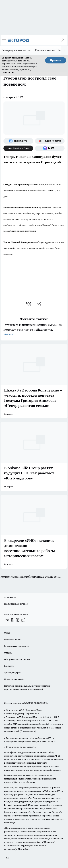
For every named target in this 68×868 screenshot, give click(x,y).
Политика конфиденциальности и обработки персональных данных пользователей (27, 688)
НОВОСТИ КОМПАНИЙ (16, 604)
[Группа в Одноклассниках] (12, 620)
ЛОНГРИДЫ (10, 597)
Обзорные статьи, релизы (17, 659)
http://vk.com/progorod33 (18, 802)
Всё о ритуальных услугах (17, 50)
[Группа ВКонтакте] (18, 141)
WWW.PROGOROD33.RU (35, 703)
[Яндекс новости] (50, 141)
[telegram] (40, 304)
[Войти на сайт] (63, 40)
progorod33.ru (11, 782)
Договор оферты (13, 672)
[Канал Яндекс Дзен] (18, 148)
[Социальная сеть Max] (50, 148)
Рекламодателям (45, 50)
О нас (7, 633)
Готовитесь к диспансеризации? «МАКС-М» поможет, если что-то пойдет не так (34, 330)
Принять (56, 60)
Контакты (9, 666)
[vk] (29, 304)
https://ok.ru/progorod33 (45, 802)
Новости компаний (14, 679)
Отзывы (8, 653)
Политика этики (12, 640)
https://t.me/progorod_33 (17, 805)
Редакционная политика (16, 646)
